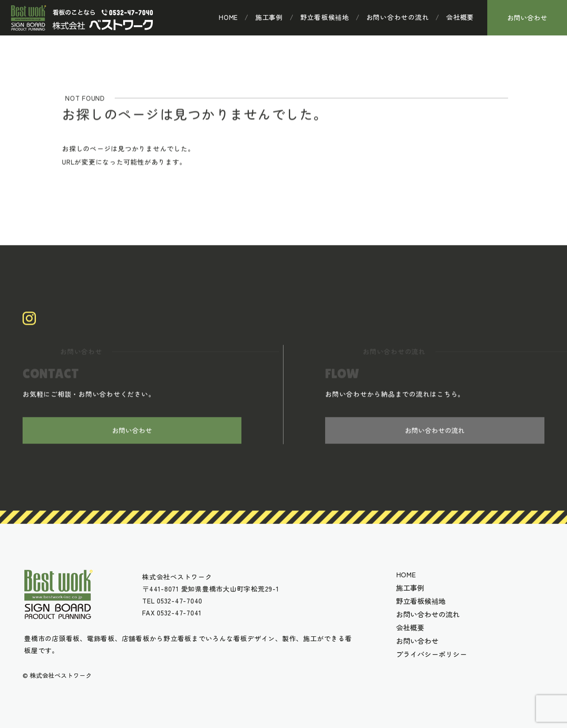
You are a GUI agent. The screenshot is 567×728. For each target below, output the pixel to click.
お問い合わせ (527, 18)
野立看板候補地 (325, 17)
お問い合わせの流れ (398, 17)
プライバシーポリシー (431, 654)
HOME (228, 17)
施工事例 (269, 17)
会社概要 (460, 17)
